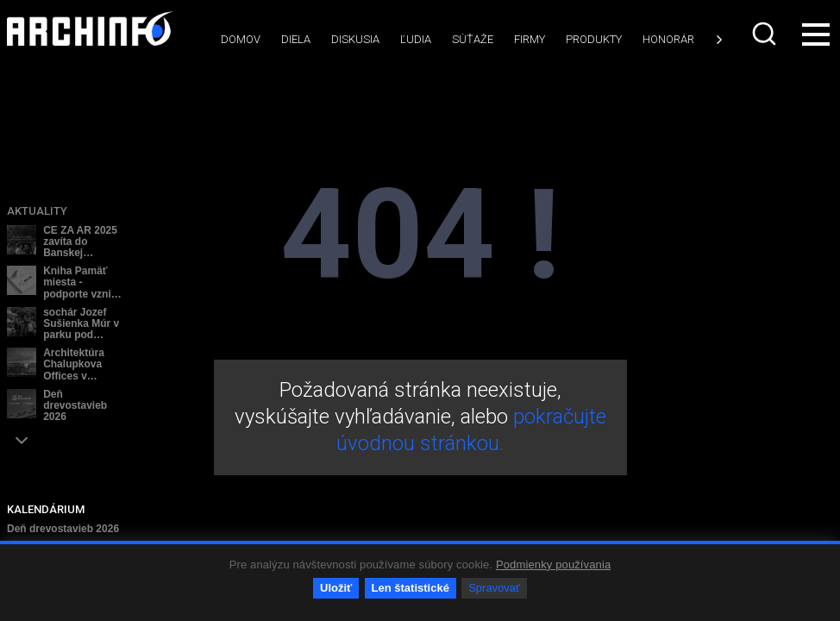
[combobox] (766, 34)
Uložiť (336, 588)
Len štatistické (411, 588)
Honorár (668, 39)
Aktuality (37, 211)
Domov (241, 39)
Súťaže (473, 39)
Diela (296, 39)
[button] (22, 440)
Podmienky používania (553, 565)
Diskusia (355, 39)
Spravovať (494, 588)
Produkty (594, 39)
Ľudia (416, 39)
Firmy (530, 39)
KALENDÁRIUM (46, 509)
